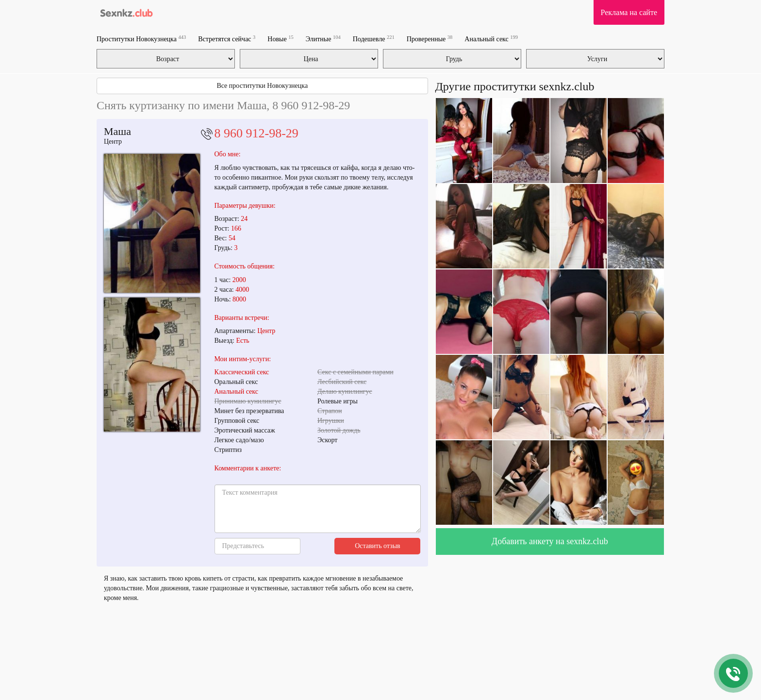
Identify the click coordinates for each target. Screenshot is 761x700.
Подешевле (374, 39)
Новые (280, 39)
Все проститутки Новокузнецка (262, 86)
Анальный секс (491, 39)
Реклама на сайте (629, 12)
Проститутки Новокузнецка (141, 39)
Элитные (323, 39)
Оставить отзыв (378, 546)
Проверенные (430, 39)
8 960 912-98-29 (256, 133)
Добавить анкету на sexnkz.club (550, 541)
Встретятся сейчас (227, 39)
